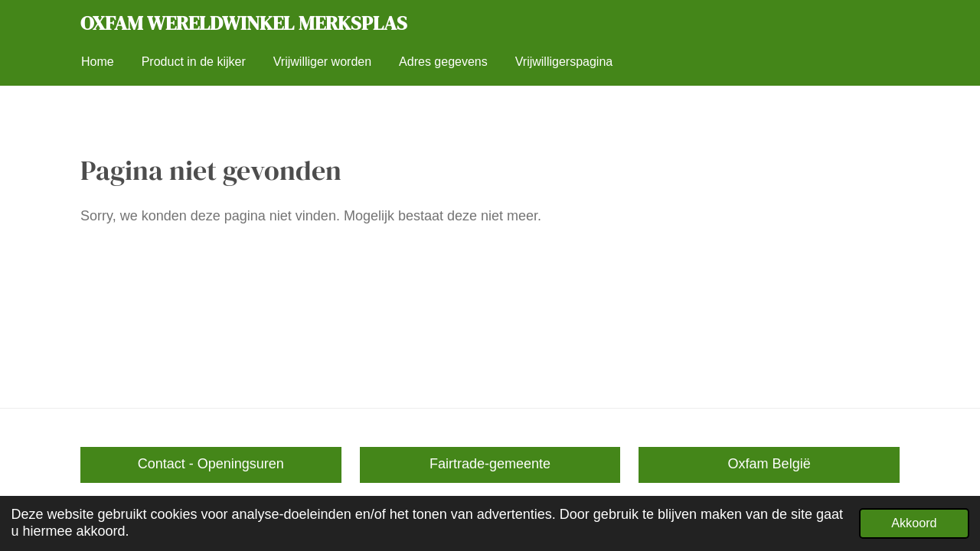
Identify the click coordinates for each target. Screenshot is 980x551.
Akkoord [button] (914, 523)
